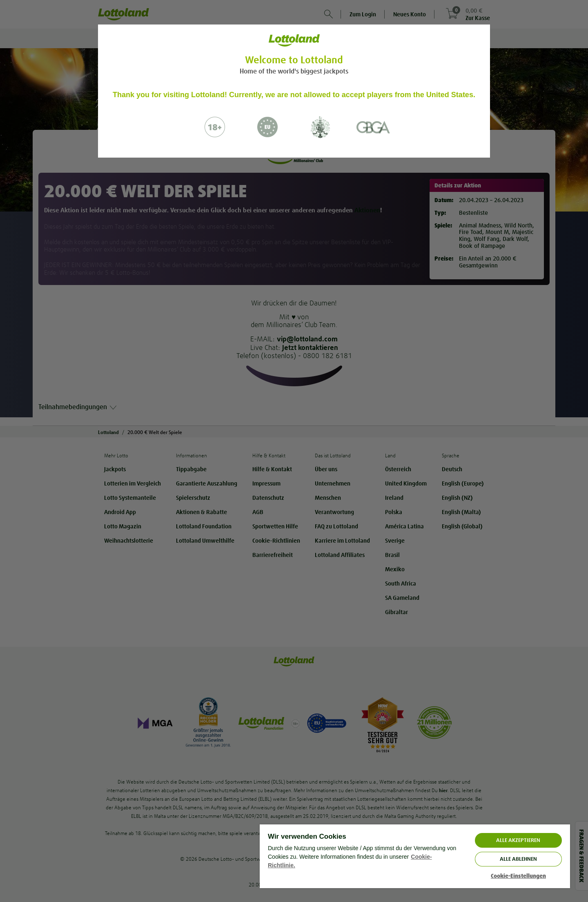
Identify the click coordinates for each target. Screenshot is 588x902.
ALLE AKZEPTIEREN (518, 840)
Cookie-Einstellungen (518, 876)
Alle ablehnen (518, 859)
